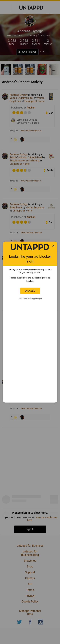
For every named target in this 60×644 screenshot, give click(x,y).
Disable (30, 291)
